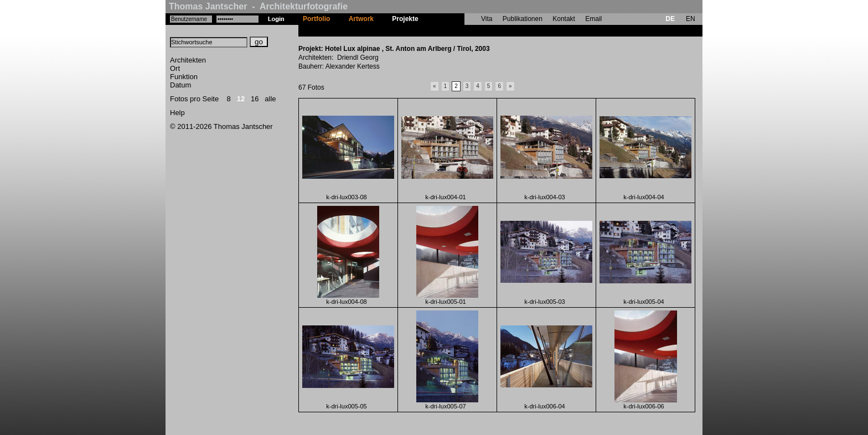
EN (691, 19)
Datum (180, 85)
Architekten (188, 60)
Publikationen (523, 19)
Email (593, 19)
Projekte (405, 19)
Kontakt (564, 19)
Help (177, 113)
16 (255, 99)
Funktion (184, 77)
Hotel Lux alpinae (455, 30)
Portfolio (316, 19)
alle (270, 99)
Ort (175, 68)
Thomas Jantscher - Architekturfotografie (258, 6)
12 (241, 99)
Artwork (361, 19)
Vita (487, 19)
